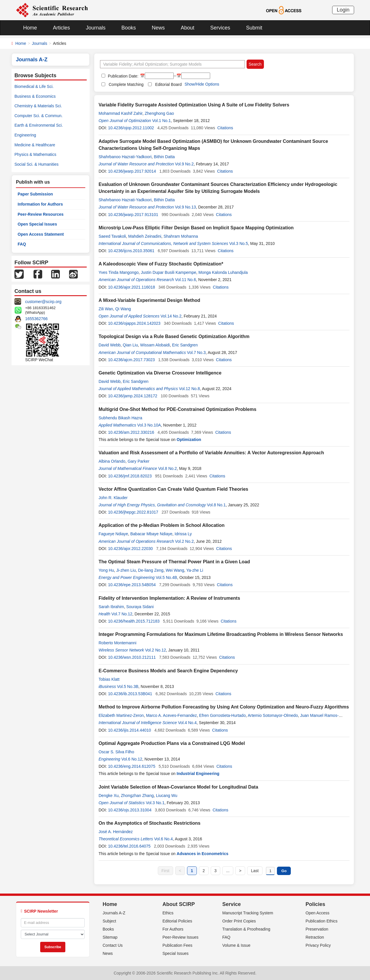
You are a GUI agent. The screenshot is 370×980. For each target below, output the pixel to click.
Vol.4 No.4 (187, 723)
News (158, 28)
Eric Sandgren (185, 345)
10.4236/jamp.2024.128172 (133, 396)
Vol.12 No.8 (189, 389)
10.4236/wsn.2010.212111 (132, 657)
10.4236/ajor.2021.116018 (132, 287)
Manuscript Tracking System (248, 913)
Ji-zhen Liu (126, 570)
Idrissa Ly (183, 534)
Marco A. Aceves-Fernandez (171, 715)
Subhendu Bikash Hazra (120, 418)
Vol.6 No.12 (132, 759)
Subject (109, 921)
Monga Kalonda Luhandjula (223, 272)
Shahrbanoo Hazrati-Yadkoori (125, 157)
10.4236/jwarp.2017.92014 (132, 171)
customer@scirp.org (43, 302)
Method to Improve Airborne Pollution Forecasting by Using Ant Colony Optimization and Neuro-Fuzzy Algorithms (224, 707)
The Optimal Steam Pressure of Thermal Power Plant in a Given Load (174, 562)
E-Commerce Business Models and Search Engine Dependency (168, 671)
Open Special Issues (37, 224)
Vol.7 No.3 (196, 352)
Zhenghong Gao (159, 113)
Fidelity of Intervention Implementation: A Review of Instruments (169, 598)
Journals (96, 28)
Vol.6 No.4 (163, 839)
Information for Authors (40, 204)
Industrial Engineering (198, 774)
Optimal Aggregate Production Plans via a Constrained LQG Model (172, 743)
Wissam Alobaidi (155, 345)
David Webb (110, 345)
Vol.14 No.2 (171, 316)
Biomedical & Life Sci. (34, 86)
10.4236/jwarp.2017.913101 (133, 215)
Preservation (317, 929)
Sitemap (110, 937)
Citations (225, 128)
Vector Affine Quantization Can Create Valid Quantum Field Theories (173, 489)
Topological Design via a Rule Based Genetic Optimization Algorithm (174, 336)
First (165, 871)
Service (232, 904)
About (187, 28)
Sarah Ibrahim (111, 607)
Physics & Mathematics (35, 154)
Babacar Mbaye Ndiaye (151, 534)
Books (129, 28)
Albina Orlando (112, 461)
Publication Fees (177, 945)
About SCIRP (179, 904)
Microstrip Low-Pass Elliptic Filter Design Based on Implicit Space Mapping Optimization (196, 228)
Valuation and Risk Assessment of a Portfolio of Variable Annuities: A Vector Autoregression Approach (211, 453)
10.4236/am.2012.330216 (131, 432)
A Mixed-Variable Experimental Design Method (149, 300)
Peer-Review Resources (41, 214)
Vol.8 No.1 (216, 505)
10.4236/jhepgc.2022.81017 (133, 512)
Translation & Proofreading (246, 929)
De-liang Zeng (151, 570)
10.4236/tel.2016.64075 (129, 846)
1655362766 (36, 319)
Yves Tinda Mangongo (119, 272)
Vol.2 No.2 (185, 541)
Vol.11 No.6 (186, 280)
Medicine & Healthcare (35, 145)
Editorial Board (169, 84)
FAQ (22, 244)
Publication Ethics (322, 921)
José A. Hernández (116, 832)
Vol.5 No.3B (128, 686)
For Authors (173, 929)
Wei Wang (175, 570)
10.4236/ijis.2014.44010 (130, 730)
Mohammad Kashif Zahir (121, 113)
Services (220, 28)
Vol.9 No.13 (185, 207)
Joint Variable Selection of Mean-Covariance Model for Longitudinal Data (178, 787)
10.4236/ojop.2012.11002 (131, 128)
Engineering (25, 135)
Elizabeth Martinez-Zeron (121, 715)
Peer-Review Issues (181, 937)
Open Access (318, 913)
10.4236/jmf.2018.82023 (130, 476)
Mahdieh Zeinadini (145, 236)
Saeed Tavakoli (112, 236)
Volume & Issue (236, 945)
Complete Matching (126, 84)
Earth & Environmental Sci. (39, 125)
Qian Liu (130, 345)
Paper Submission (35, 194)
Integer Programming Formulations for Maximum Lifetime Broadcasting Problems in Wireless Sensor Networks (221, 634)
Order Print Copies (239, 921)
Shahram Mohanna (181, 236)
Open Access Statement (41, 234)
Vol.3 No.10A (149, 425)
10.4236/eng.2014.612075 (132, 766)
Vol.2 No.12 (156, 650)
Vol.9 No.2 (184, 164)
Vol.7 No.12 (122, 614)
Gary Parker (138, 461)
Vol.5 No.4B (166, 577)
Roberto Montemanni (118, 643)
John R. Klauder (113, 498)
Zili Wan (106, 309)
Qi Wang (123, 309)
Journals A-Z (114, 913)
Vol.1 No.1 (161, 121)
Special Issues (175, 953)
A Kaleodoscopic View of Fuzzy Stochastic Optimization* (161, 264)
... (228, 871)
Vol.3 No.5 (239, 243)
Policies (315, 904)
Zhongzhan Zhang (137, 796)
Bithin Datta (164, 157)
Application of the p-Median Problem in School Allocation (162, 525)
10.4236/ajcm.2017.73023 (132, 360)
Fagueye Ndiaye (113, 534)
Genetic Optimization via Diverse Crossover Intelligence (160, 373)
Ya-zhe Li (195, 570)
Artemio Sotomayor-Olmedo (273, 715)
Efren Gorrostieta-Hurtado (222, 715)
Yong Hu (106, 570)
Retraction (315, 937)
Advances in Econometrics (202, 854)
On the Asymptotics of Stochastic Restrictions (149, 823)
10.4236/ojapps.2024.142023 (134, 323)
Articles (61, 28)
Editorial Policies (177, 921)
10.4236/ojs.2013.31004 (130, 810)
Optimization (189, 440)
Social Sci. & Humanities (37, 164)
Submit (254, 28)
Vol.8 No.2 (168, 468)
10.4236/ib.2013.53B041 (130, 694)
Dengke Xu (109, 796)
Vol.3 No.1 (155, 803)
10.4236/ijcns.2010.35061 (131, 251)
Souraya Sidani (140, 607)
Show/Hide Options (202, 84)
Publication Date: (123, 76)
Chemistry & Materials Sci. (38, 106)
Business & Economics (35, 96)
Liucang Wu (166, 796)
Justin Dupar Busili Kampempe (168, 272)
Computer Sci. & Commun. (39, 116)
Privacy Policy (318, 945)
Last (255, 871)
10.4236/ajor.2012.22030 (131, 549)
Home (30, 28)
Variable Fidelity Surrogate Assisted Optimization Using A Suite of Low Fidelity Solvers (194, 105)
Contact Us (113, 945)
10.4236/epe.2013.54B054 (132, 585)
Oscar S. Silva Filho (116, 752)
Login (343, 10)
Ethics (168, 913)
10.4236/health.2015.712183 (134, 621)
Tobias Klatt (109, 679)
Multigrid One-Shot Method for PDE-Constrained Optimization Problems (177, 409)
